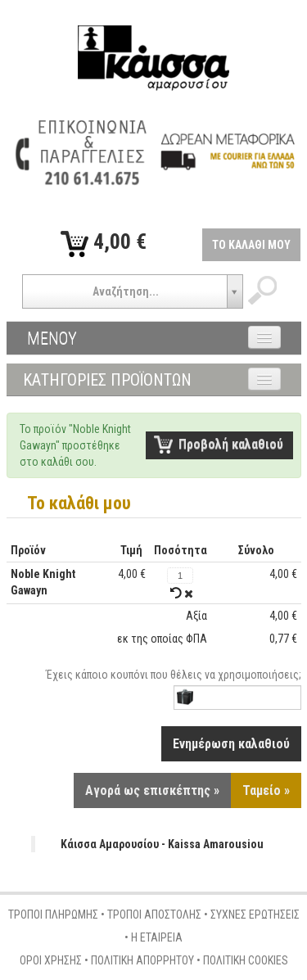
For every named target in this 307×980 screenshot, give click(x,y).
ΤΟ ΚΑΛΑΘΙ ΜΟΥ (251, 245)
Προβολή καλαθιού (231, 444)
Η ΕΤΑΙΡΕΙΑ (157, 937)
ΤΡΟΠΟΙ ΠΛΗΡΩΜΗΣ (53, 915)
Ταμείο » (266, 790)
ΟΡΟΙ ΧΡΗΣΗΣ (51, 960)
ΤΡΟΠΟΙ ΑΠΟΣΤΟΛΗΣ (154, 915)
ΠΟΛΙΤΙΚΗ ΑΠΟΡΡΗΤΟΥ (142, 960)
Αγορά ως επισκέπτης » (152, 790)
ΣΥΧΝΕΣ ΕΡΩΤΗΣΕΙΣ (255, 915)
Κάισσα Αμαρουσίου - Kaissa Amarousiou (162, 844)
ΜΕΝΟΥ (52, 338)
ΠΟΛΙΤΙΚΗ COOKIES (246, 960)
